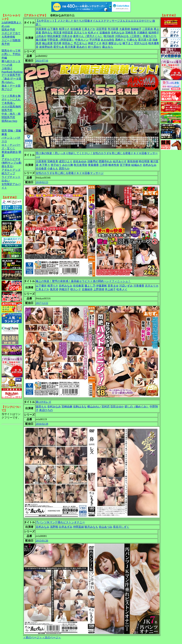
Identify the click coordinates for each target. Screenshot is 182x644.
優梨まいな (115, 43)
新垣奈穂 (133, 161)
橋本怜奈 (114, 165)
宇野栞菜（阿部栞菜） (61, 40)
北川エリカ (80, 33)
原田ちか (64, 168)
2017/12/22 (42, 303)
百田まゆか (117, 407)
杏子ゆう (56, 165)
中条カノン (82, 40)
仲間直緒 (78, 527)
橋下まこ (128, 43)
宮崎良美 (131, 33)
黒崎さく (120, 40)
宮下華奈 (125, 165)
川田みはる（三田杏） (129, 36)
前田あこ (68, 43)
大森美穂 (125, 29)
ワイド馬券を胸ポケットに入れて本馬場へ (11, 99)
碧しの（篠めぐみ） (137, 407)
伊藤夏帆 (102, 286)
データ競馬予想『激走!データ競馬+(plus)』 (11, 79)
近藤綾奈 (105, 33)
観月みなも (91, 527)
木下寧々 (45, 165)
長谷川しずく (121, 527)
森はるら (108, 47)
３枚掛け (7, 68)
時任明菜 (144, 161)
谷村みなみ (118, 33)
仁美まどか (89, 29)
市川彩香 (113, 29)
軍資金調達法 (10, 152)
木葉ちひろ (150, 36)
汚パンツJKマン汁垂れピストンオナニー (60, 522)
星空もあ (59, 47)
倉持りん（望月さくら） (88, 36)
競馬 (4, 131)
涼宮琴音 (102, 29)
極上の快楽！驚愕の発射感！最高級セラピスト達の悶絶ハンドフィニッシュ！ (83, 281)
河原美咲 (41, 29)
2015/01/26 (42, 541)
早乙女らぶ (80, 43)
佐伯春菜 (76, 29)
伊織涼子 (64, 289)
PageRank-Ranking (12, 72)
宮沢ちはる (141, 43)
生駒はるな (80, 407)
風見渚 (54, 289)
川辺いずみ (126, 286)
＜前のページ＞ (33, 637)
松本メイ (93, 33)
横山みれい (94, 407)
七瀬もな (132, 40)
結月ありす (120, 161)
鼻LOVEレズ (43, 402)
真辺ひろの (46, 410)
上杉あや (41, 36)
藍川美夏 (70, 47)
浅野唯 (54, 527)
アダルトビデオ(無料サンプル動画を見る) (11, 163)
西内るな (47, 33)
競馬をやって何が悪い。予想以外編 (11, 54)
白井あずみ (66, 527)
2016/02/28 (42, 424)
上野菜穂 (99, 289)
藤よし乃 (90, 286)
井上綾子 (110, 289)
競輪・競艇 (14, 131)
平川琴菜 (95, 40)
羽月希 (57, 43)
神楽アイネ (95, 43)
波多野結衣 (46, 47)
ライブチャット (11, 177)
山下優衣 (53, 29)
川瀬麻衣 (142, 33)
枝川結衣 (109, 36)
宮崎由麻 (67, 407)
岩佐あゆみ (80, 161)
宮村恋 (106, 407)
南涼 (105, 43)
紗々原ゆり (95, 47)
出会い (6, 181)
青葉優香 (93, 165)
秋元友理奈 (80, 165)
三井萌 (104, 165)
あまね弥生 (108, 40)
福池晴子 (154, 33)
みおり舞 (68, 165)
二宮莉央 (148, 29)
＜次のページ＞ (52, 637)
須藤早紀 (93, 161)
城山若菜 (47, 43)
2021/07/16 (42, 61)
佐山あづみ (106, 527)
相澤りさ (64, 29)
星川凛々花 (145, 40)
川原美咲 (41, 161)
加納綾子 (136, 29)
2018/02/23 (42, 182)
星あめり (82, 47)
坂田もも (41, 407)
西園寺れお (106, 161)
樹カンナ (76, 289)
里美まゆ (113, 286)
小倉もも (53, 168)
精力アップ (8, 173)
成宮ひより (66, 161)
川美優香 (139, 286)
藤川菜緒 (41, 40)
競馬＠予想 (8, 30)
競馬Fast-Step (9, 121)
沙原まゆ (67, 36)
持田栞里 (68, 33)
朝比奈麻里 (54, 36)
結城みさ (137, 165)
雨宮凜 (57, 33)
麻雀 (4, 134)
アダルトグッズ (11, 170)
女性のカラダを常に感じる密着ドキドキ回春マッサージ (70, 173)
